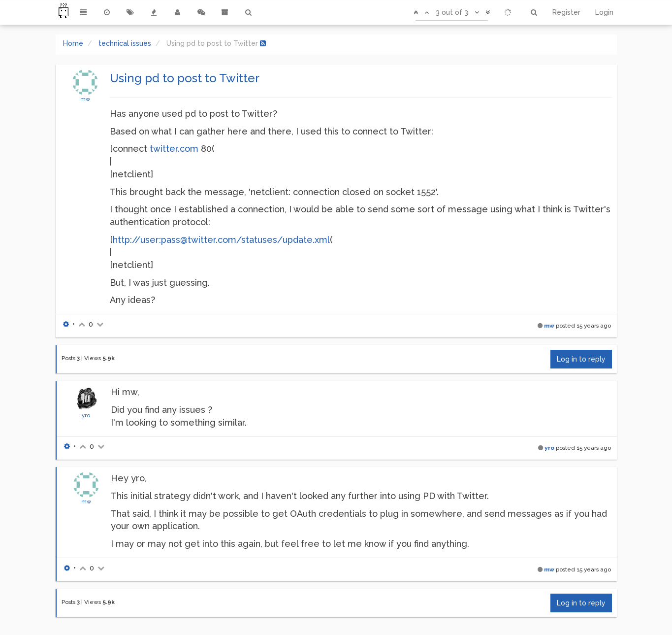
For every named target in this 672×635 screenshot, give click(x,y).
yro (86, 415)
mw (85, 99)
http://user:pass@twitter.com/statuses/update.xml (221, 240)
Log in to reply (581, 359)
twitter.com (174, 149)
